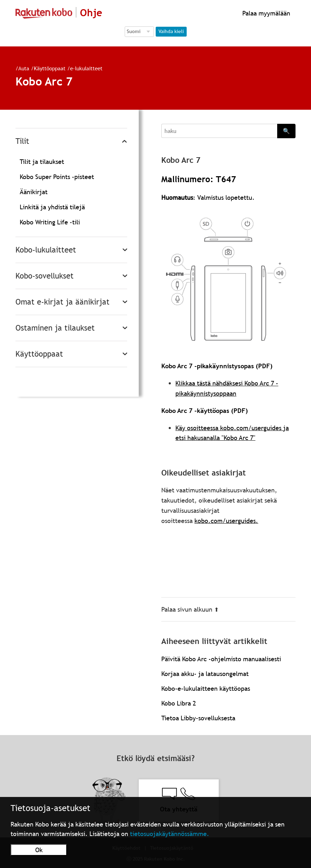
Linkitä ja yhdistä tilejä (52, 207)
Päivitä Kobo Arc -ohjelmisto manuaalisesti (221, 659)
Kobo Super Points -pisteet (57, 177)
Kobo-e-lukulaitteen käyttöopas (206, 688)
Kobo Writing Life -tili (50, 222)
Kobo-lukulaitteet (46, 250)
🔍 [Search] (286, 131)
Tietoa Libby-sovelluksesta (198, 718)
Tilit (22, 141)
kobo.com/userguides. (226, 521)
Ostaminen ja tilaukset (55, 328)
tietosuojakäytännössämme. (170, 834)
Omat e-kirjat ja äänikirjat (63, 302)
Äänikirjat (34, 192)
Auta (24, 68)
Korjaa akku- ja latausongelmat (205, 674)
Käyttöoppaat (50, 68)
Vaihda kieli (171, 31)
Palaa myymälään (265, 13)
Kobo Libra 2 (179, 703)
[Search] (219, 131)
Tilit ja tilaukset (42, 162)
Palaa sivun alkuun (190, 609)
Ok (39, 850)
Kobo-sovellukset (45, 276)
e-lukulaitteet (86, 68)
